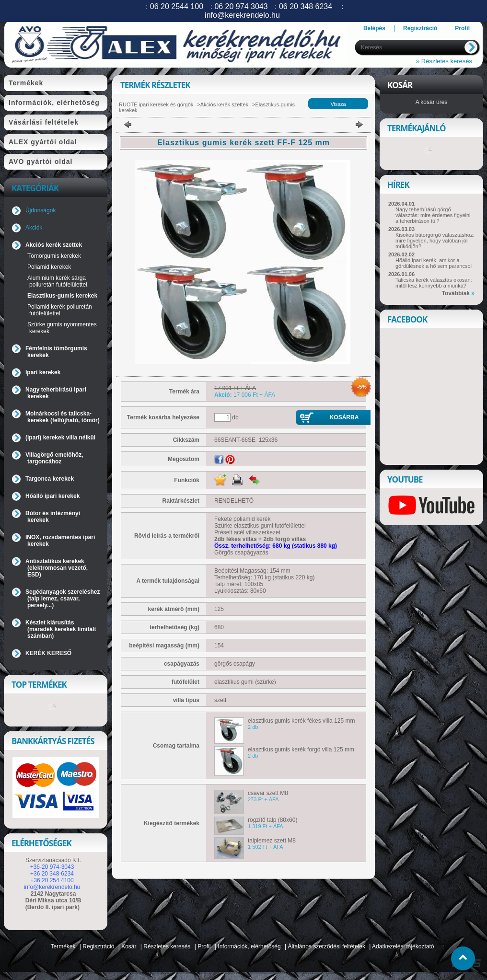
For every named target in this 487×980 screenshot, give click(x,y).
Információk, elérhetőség (249, 946)
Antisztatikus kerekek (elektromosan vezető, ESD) (57, 568)
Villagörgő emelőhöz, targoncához (54, 458)
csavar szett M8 (268, 793)
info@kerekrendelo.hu (52, 887)
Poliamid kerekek (49, 267)
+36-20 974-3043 (52, 867)
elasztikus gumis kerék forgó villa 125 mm (301, 749)
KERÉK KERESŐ (48, 653)
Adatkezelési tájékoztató (403, 946)
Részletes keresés (167, 946)
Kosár (129, 946)
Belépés (374, 28)
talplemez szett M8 (272, 841)
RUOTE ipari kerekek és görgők (156, 104)
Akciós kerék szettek (224, 104)
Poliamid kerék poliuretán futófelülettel (60, 310)
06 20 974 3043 (241, 6)
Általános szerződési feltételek (327, 946)
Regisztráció (98, 946)
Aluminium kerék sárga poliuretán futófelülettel (57, 281)
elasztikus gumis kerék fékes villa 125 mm (301, 721)
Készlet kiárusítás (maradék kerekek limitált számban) (61, 629)
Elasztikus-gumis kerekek (62, 296)
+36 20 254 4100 (52, 880)
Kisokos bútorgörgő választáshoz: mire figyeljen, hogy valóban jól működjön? (435, 241)
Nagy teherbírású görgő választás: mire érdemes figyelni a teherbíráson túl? (433, 215)
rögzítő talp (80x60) (272, 820)
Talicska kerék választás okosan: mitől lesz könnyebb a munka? (434, 283)
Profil (204, 946)
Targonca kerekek (50, 479)
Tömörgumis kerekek (54, 256)
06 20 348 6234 (306, 6)
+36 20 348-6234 (52, 874)
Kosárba (344, 417)
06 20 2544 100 (177, 6)
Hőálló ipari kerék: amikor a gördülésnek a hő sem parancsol (434, 263)
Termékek (63, 946)
